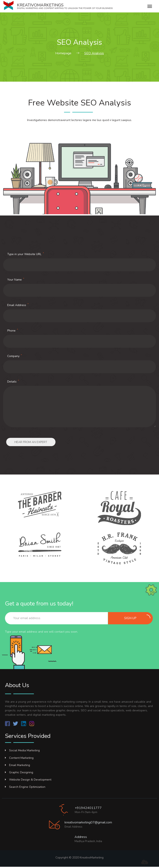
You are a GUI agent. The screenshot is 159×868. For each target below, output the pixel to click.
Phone (13, 330)
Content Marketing (19, 758)
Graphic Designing (19, 772)
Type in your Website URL (26, 254)
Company (15, 356)
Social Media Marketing (22, 750)
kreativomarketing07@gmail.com (88, 822)
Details (13, 381)
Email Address (18, 305)
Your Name (16, 280)
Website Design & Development (28, 780)
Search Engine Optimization (25, 787)
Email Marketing (17, 765)
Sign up (137, 617)
